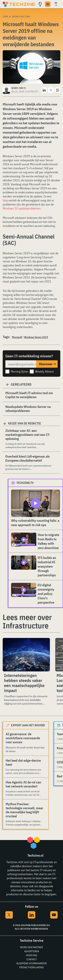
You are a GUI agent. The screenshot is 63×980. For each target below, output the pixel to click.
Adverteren (32, 951)
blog (5, 200)
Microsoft (17, 337)
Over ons (32, 955)
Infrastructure (21, 17)
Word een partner (32, 947)
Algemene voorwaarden (32, 963)
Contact (32, 959)
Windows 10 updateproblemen (22, 208)
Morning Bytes (20, 371)
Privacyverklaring (32, 967)
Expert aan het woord (28, 725)
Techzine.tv (25, 483)
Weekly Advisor (45, 371)
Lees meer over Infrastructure (27, 621)
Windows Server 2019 (36, 337)
